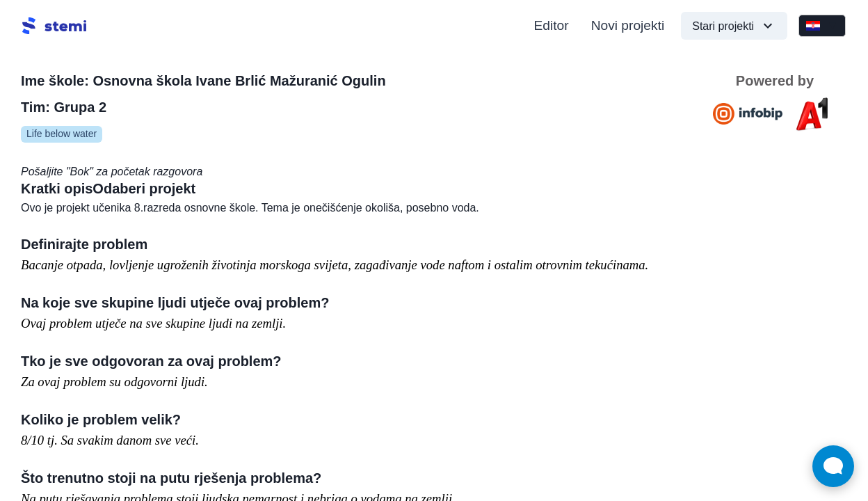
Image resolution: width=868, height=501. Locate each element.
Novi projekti (628, 25)
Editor (552, 25)
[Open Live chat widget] (833, 466)
